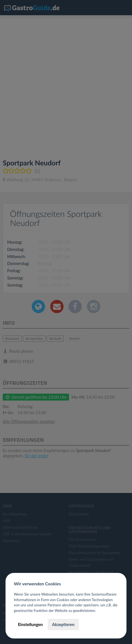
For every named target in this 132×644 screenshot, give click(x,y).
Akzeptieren (63, 624)
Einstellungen (30, 624)
